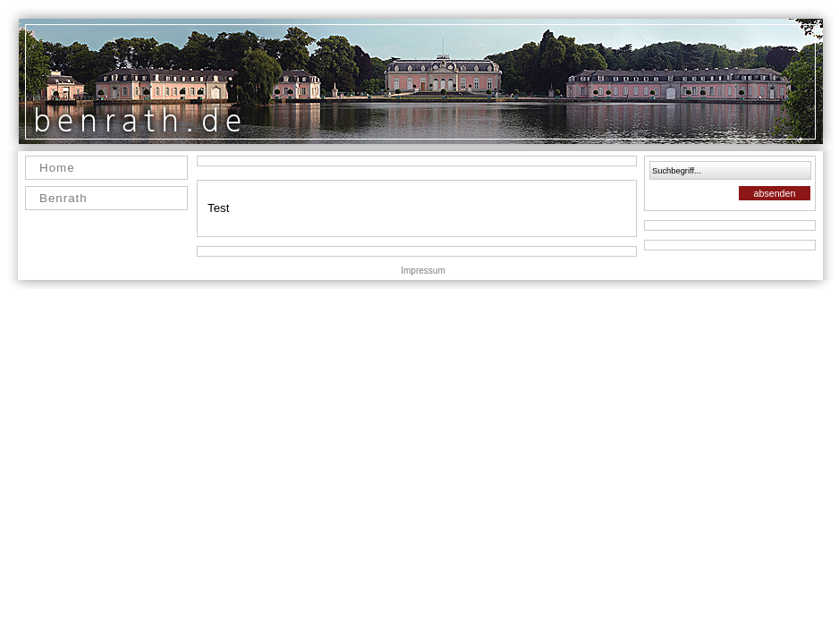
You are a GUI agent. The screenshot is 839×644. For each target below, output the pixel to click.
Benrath (64, 198)
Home (57, 168)
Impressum (423, 271)
